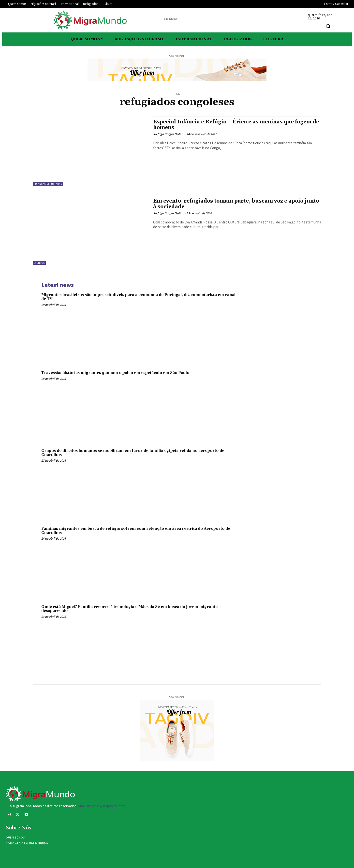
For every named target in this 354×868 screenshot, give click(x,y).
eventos (39, 263)
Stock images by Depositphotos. (102, 806)
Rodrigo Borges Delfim (168, 134)
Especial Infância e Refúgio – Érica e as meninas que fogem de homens (236, 125)
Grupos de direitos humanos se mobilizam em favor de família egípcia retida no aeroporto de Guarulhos (133, 453)
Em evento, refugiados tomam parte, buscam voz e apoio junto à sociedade (236, 204)
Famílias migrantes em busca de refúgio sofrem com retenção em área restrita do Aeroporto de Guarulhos (136, 531)
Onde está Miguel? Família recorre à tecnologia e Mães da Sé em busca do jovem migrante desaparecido (129, 609)
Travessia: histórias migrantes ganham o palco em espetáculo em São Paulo (115, 373)
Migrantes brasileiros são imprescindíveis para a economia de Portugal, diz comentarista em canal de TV (138, 297)
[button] (328, 26)
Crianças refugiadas (48, 184)
